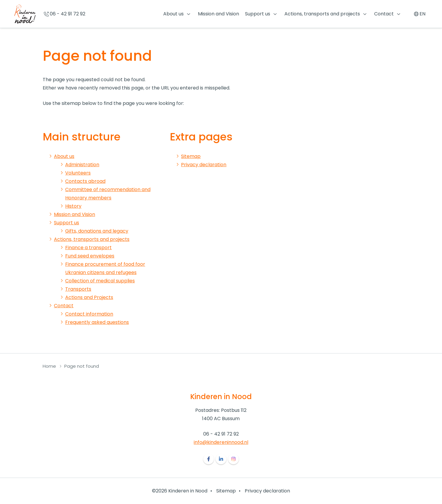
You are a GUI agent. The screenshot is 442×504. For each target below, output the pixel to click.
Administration (82, 165)
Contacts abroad (85, 181)
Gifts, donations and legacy (97, 231)
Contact (384, 14)
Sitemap (191, 156)
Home (49, 366)
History (73, 206)
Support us (258, 14)
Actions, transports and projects (322, 14)
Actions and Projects (89, 297)
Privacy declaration (204, 165)
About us (173, 14)
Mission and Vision (218, 14)
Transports (78, 289)
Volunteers (78, 173)
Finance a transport (88, 248)
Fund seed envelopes (90, 256)
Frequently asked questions (97, 322)
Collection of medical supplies (100, 281)
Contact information (89, 314)
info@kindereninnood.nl (221, 442)
